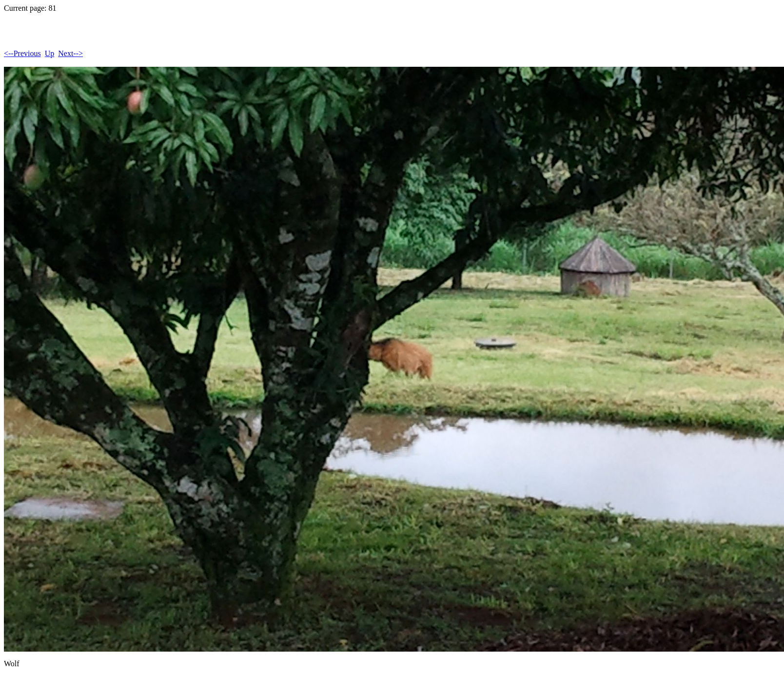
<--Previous (22, 53)
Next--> (70, 53)
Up (50, 53)
